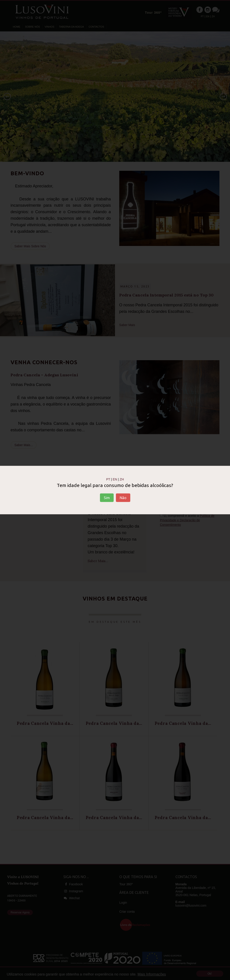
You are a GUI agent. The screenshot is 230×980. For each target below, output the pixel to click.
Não (123, 498)
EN (115, 479)
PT (108, 479)
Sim (107, 498)
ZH (122, 479)
